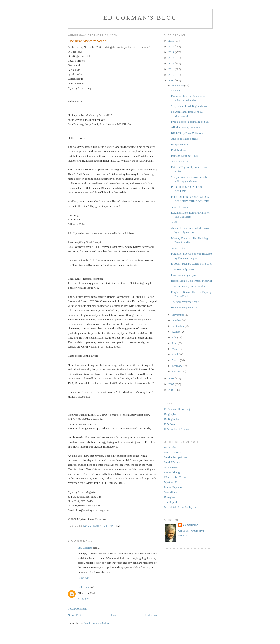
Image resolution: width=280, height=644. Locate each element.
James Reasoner (180, 207)
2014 (172, 52)
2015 (172, 46)
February (177, 366)
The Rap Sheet (172, 502)
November (178, 315)
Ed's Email (170, 424)
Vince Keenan (172, 467)
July (175, 337)
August (176, 332)
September (178, 326)
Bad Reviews (179, 150)
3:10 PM (84, 599)
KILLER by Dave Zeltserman (188, 133)
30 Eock (176, 90)
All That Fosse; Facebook (186, 127)
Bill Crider (170, 447)
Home (113, 615)
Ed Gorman (191, 525)
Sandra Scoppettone (175, 457)
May (175, 349)
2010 (172, 75)
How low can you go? (184, 275)
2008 (172, 378)
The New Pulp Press (183, 269)
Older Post (151, 615)
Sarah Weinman (173, 462)
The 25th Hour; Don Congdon (188, 286)
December (178, 85)
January (177, 371)
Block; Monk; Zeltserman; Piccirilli (191, 281)
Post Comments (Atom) (97, 623)
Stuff (174, 222)
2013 (172, 58)
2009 (172, 80)
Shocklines (170, 492)
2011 (172, 69)
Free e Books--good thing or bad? (190, 122)
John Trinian (178, 248)
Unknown (83, 587)
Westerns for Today (175, 477)
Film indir (83, 593)
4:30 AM (84, 578)
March (176, 360)
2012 (172, 63)
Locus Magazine (173, 487)
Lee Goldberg (172, 472)
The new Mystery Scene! (185, 302)
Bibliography (172, 419)
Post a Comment (77, 609)
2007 (172, 384)
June (175, 343)
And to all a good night (184, 139)
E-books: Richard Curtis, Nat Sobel (191, 264)
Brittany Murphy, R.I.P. (184, 156)
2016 (172, 41)
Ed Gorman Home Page (178, 409)
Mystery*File (172, 482)
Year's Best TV (180, 161)
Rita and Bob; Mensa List (186, 307)
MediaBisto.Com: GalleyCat (180, 507)
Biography (170, 414)
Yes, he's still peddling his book (189, 106)
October (177, 320)
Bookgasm (170, 497)
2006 (172, 390)
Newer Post (74, 615)
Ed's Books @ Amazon (177, 429)
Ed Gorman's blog (140, 18)
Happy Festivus (180, 144)
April (175, 354)
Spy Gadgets (85, 548)
